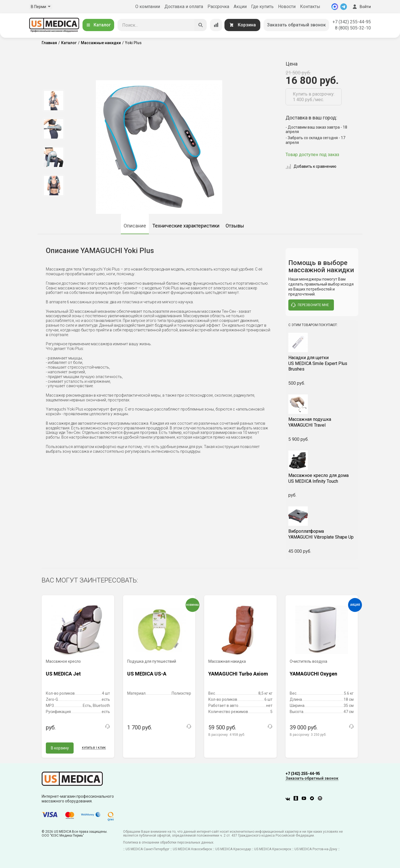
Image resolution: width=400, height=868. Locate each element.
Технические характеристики (186, 226)
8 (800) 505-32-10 (353, 28)
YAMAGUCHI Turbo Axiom (238, 674)
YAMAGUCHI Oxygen (313, 674)
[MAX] (335, 7)
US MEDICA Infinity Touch (322, 478)
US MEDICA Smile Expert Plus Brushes (322, 363)
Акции (240, 7)
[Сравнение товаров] (216, 25)
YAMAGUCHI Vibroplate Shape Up (322, 534)
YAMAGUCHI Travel (322, 422)
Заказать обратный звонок (296, 25)
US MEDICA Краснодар (233, 849)
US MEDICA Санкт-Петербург (147, 849)
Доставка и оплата (184, 7)
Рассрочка (218, 7)
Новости (287, 7)
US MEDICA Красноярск (273, 849)
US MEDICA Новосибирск (192, 849)
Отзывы (235, 226)
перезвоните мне (310, 305)
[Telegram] (344, 7)
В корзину (60, 748)
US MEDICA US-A (147, 674)
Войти (361, 7)
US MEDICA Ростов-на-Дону (316, 849)
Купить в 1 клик (94, 748)
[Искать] (201, 25)
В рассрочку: (227, 735)
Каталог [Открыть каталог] (98, 25)
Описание (135, 226)
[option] (53, 101)
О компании (148, 7)
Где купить (262, 7)
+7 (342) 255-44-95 (352, 22)
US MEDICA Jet (63, 674)
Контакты (310, 7)
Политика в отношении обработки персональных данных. (169, 842)
